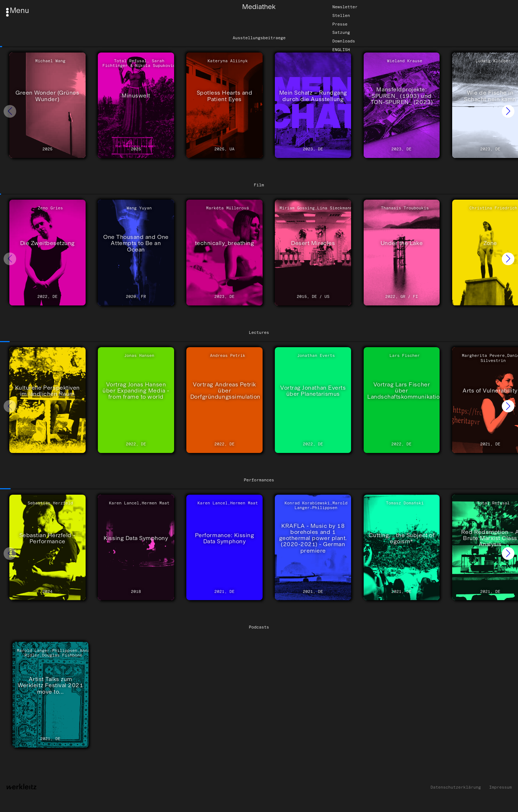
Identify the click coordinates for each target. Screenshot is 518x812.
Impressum (501, 787)
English (341, 50)
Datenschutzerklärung (456, 787)
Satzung (341, 33)
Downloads (344, 41)
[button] (508, 111)
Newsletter (345, 7)
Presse (340, 24)
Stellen (341, 15)
